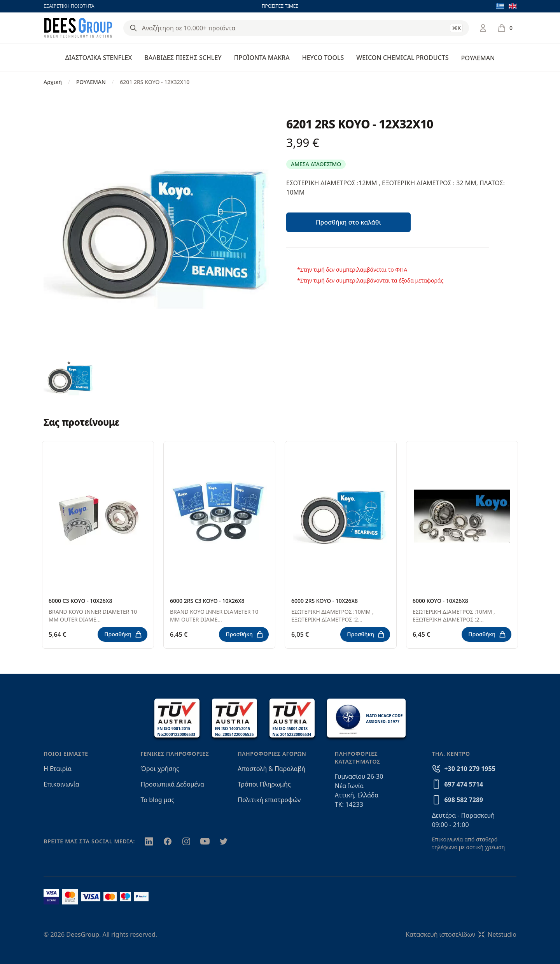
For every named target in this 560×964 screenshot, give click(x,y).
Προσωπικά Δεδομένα (173, 784)
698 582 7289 (464, 800)
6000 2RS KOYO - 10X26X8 (325, 601)
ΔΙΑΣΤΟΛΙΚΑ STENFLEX (99, 58)
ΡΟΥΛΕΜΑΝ (478, 58)
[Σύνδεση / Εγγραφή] (483, 28)
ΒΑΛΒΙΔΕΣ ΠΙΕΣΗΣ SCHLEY (183, 58)
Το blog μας (158, 800)
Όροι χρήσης (160, 769)
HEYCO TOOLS (323, 58)
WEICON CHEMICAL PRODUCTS (402, 58)
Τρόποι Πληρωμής (264, 784)
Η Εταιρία (58, 769)
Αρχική (53, 82)
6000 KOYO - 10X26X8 (440, 601)
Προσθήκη (123, 634)
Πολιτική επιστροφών (269, 800)
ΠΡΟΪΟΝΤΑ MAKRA (262, 58)
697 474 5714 (464, 784)
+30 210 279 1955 (470, 769)
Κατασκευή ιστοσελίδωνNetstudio (461, 934)
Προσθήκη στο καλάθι (348, 222)
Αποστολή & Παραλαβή (271, 769)
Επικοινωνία (61, 784)
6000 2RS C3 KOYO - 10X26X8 (207, 601)
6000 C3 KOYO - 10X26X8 (80, 601)
